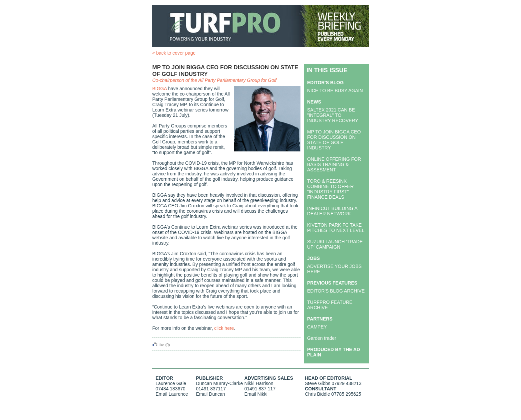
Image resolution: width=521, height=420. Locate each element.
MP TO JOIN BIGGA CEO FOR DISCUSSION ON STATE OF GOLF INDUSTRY (334, 140)
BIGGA (160, 89)
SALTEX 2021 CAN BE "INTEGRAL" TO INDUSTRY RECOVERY (333, 115)
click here (224, 328)
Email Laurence (172, 394)
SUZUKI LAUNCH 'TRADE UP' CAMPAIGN (335, 244)
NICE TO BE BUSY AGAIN (335, 91)
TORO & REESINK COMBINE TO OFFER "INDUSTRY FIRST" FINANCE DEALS (330, 189)
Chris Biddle (317, 394)
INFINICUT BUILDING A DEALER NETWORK (332, 211)
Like (158, 345)
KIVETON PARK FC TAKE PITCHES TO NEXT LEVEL (336, 228)
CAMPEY (317, 327)
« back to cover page (174, 53)
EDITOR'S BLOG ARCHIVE (336, 291)
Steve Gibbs (317, 383)
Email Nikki (256, 394)
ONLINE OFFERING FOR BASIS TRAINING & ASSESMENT (334, 164)
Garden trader (322, 338)
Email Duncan (210, 394)
